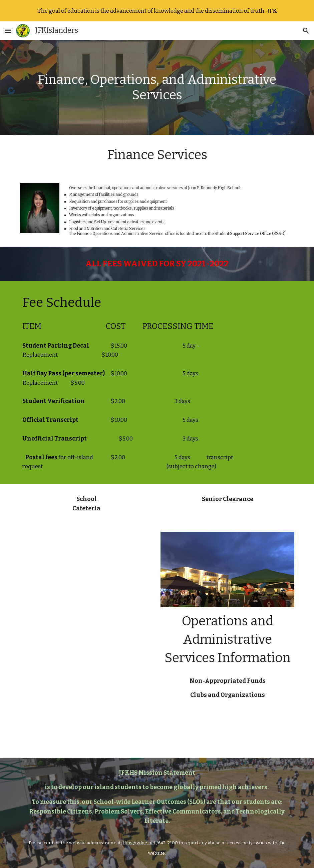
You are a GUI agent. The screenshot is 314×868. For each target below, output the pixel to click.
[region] (157, 11)
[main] (157, 87)
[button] (8, 31)
